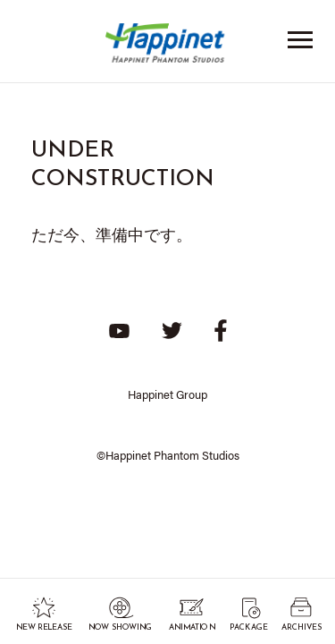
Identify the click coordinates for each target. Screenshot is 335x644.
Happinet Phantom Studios (168, 47)
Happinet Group (167, 394)
